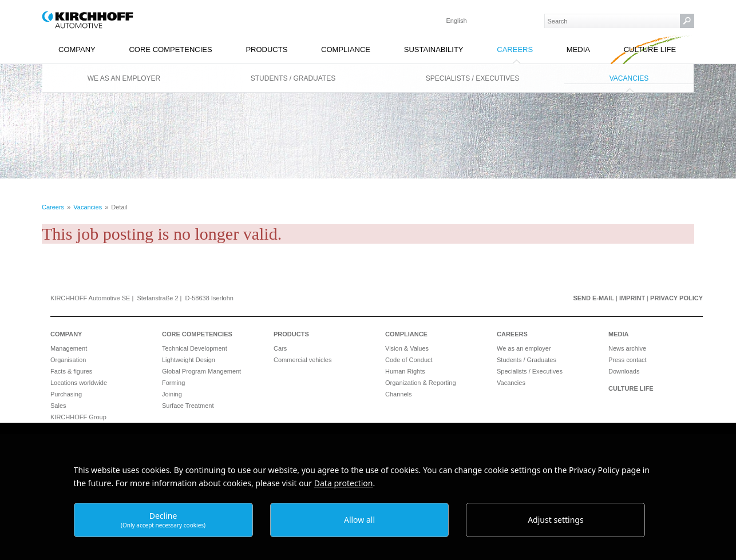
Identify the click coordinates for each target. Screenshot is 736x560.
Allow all (359, 520)
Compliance (346, 49)
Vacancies (629, 78)
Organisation (68, 360)
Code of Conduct (409, 360)
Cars (280, 348)
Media (578, 49)
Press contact (628, 360)
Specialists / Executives (472, 78)
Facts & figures (71, 371)
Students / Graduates (293, 78)
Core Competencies (170, 49)
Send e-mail (593, 298)
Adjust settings (556, 520)
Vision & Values (407, 348)
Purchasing (66, 394)
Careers (515, 49)
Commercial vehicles (302, 360)
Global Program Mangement (201, 371)
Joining (172, 394)
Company (77, 49)
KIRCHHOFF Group (78, 417)
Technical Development (195, 348)
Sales (58, 406)
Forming (173, 383)
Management (69, 348)
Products (266, 49)
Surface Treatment (188, 406)
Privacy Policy (676, 298)
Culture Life (650, 49)
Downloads (624, 371)
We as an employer (124, 78)
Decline (163, 520)
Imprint (632, 298)
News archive (627, 348)
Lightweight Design (189, 360)
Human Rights (405, 371)
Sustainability (434, 49)
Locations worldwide (79, 383)
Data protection (344, 483)
